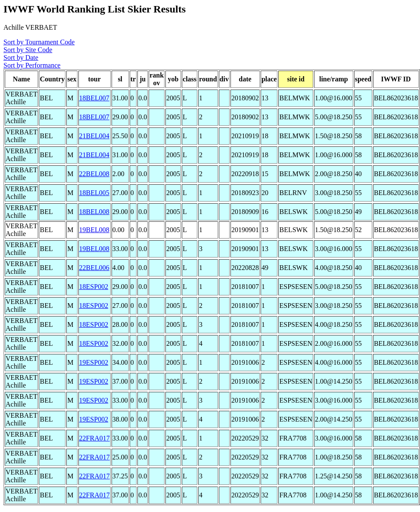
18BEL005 (94, 193)
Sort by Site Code (28, 50)
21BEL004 (94, 136)
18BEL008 (94, 212)
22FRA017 (95, 438)
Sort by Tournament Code (39, 42)
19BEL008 (94, 230)
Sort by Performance (32, 65)
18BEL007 (94, 98)
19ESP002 (94, 362)
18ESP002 (94, 287)
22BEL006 (94, 268)
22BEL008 (94, 174)
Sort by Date (21, 57)
